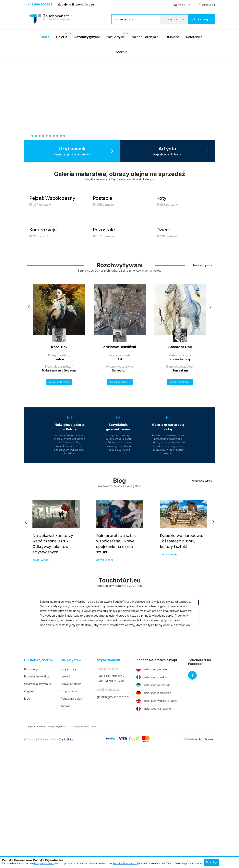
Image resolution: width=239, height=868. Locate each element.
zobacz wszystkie (201, 380)
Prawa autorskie (71, 799)
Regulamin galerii (72, 813)
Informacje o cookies (79, 841)
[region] (120, 728)
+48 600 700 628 (38, 4)
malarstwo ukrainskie (153, 800)
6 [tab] (50, 136)
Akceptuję (212, 862)
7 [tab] (54, 136)
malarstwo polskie (152, 784)
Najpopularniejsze (145, 37)
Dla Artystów (71, 775)
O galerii (30, 806)
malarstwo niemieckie (154, 808)
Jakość (65, 791)
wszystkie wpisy (202, 595)
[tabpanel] (120, 100)
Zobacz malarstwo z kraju (157, 775)
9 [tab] (61, 136)
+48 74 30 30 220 (111, 796)
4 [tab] (43, 136)
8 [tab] (57, 136)
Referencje (194, 37)
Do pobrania (69, 806)
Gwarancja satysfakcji (38, 799)
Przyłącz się (68, 784)
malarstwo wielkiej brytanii (157, 816)
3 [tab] (40, 136)
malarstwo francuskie (154, 823)
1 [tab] (32, 136)
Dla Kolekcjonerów (39, 775)
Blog (27, 813)
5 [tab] (47, 136)
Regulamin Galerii (37, 841)
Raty (94, 841)
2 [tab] (36, 136)
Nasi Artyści (116, 37)
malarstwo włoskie (152, 792)
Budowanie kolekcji (37, 791)
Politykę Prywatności (125, 863)
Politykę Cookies (44, 863)
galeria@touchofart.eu (76, 4)
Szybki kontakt (109, 775)
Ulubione (172, 37)
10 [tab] (64, 136)
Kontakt (122, 52)
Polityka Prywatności (58, 841)
